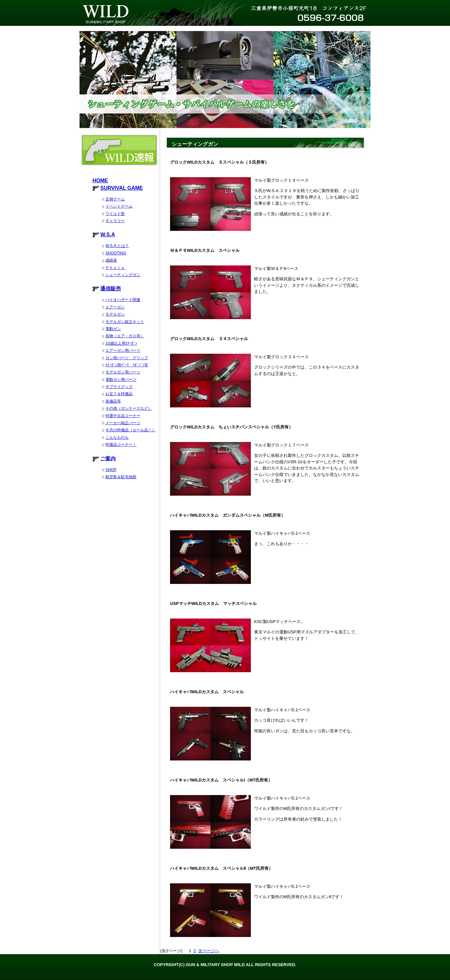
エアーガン (115, 307)
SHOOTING (116, 253)
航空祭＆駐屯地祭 (121, 477)
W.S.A (107, 235)
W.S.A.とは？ (117, 246)
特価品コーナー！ (121, 445)
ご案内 (108, 458)
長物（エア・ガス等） (125, 336)
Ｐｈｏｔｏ (115, 268)
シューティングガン (123, 275)
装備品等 (113, 401)
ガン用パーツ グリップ (127, 358)
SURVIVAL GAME (122, 188)
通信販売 (111, 289)
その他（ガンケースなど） (129, 408)
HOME (100, 181)
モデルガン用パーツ (123, 372)
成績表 (111, 260)
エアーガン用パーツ (123, 350)
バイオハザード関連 (123, 300)
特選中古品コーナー (123, 416)
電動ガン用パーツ (121, 380)
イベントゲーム (119, 206)
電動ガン (113, 329)
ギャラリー (115, 221)
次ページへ (209, 951)
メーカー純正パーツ (123, 423)
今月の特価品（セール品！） (131, 430)
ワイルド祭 (115, 214)
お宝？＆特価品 (119, 394)
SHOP (111, 470)
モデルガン (115, 314)
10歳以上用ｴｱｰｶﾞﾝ (121, 343)
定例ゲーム (115, 199)
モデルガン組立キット (125, 322)
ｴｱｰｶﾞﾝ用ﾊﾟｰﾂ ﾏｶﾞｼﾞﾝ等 (127, 365)
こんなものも (117, 437)
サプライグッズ (119, 387)
